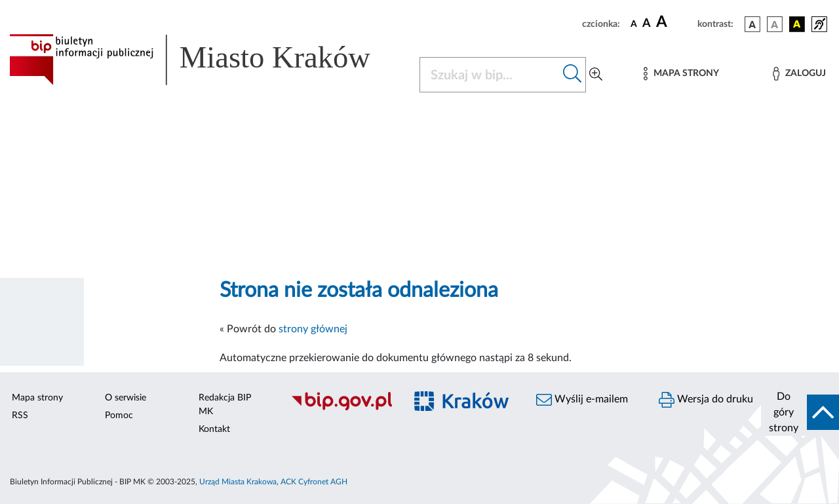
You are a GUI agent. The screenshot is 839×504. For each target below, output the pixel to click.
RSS (20, 416)
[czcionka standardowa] (634, 24)
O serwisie (126, 398)
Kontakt (214, 429)
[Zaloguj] (799, 74)
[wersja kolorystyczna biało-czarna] (775, 24)
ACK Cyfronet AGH (314, 482)
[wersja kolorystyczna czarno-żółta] (797, 24)
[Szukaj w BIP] (490, 75)
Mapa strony (37, 398)
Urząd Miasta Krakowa (238, 482)
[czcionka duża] (675, 22)
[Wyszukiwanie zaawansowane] (596, 75)
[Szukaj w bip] (573, 75)
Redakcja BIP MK (225, 405)
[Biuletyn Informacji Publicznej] (341, 408)
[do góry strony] (800, 412)
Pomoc (119, 416)
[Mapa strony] (681, 74)
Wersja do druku (706, 400)
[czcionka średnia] (647, 24)
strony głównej (313, 329)
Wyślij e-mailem (582, 400)
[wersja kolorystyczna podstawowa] (752, 24)
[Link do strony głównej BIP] (206, 60)
